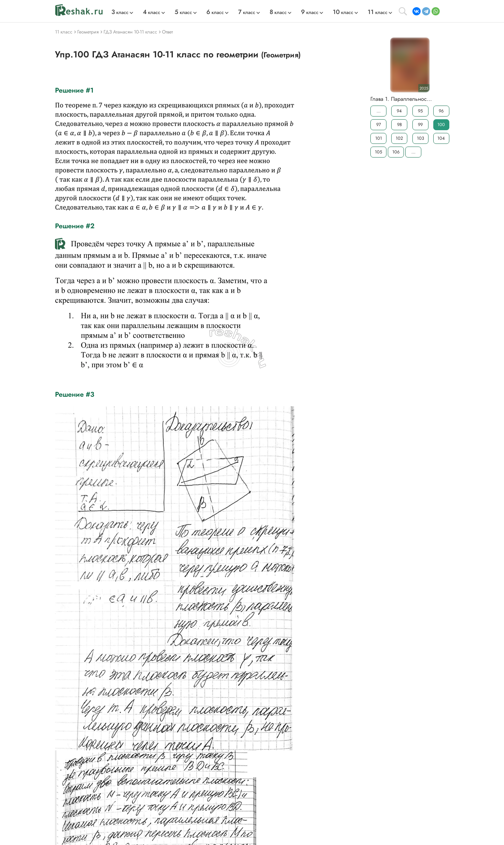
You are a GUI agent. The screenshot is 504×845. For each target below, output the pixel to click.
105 (378, 152)
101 (378, 138)
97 (378, 125)
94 (399, 111)
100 (441, 125)
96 (441, 111)
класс (120, 12)
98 (399, 125)
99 (420, 125)
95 (420, 111)
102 (399, 138)
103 (420, 138)
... (378, 111)
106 (396, 152)
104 (441, 138)
